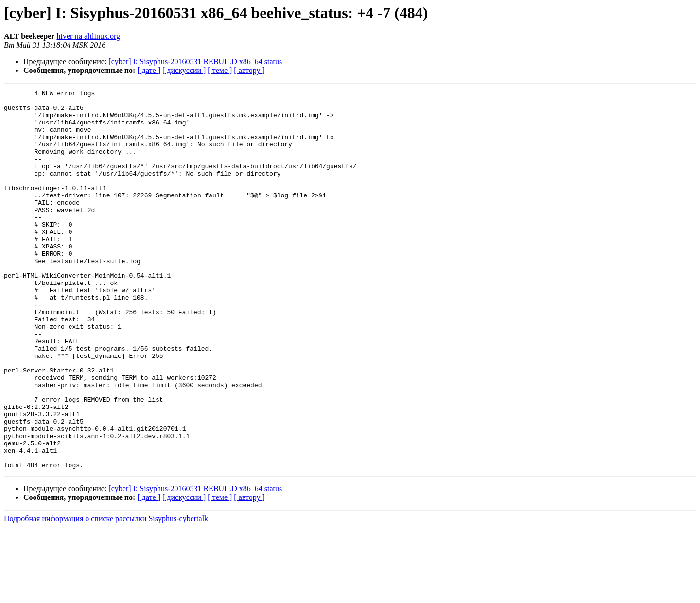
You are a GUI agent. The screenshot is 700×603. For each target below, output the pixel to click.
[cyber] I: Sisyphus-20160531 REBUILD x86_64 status (195, 62)
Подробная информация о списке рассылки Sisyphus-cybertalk (106, 594)
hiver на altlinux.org (88, 36)
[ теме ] (220, 70)
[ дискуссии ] (184, 70)
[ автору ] (249, 70)
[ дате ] (149, 70)
